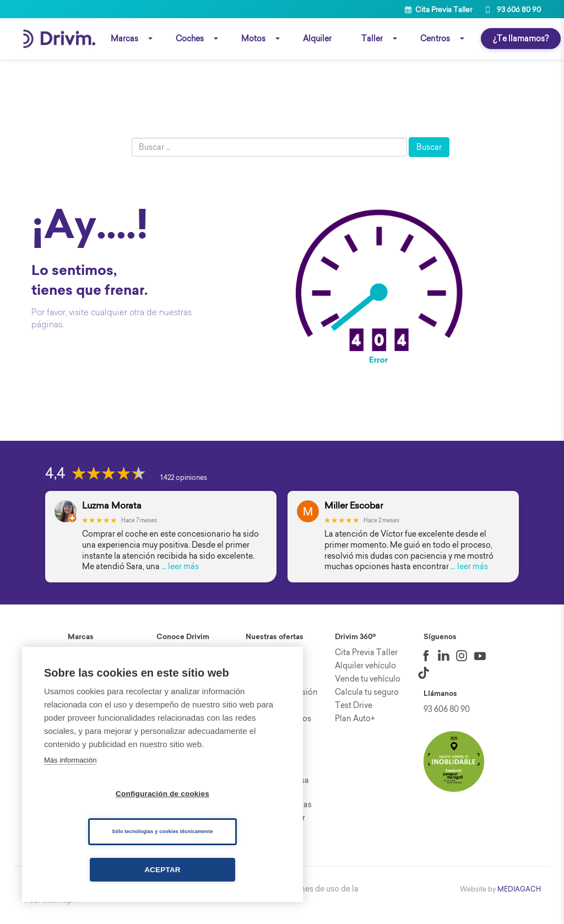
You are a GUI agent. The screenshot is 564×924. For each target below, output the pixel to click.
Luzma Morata (112, 508)
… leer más (180, 569)
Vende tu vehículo (368, 681)
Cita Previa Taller (438, 9)
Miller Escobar (354, 508)
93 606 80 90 (512, 9)
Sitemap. (58, 902)
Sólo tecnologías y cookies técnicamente (162, 831)
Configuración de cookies (162, 794)
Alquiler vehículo (365, 668)
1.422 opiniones (184, 480)
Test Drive (354, 707)
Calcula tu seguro (367, 694)
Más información (70, 760)
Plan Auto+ (355, 721)
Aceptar (162, 870)
